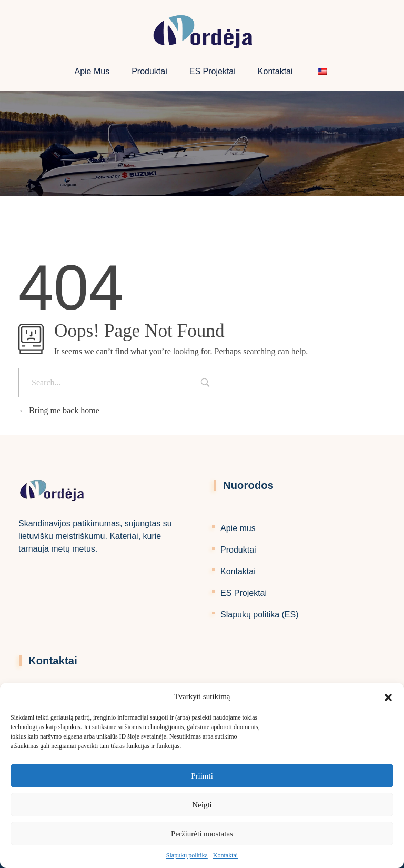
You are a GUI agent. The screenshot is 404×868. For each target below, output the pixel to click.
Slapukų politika (187, 855)
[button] (388, 696)
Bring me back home (59, 410)
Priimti (202, 776)
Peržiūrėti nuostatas (202, 834)
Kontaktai (225, 855)
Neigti (202, 805)
